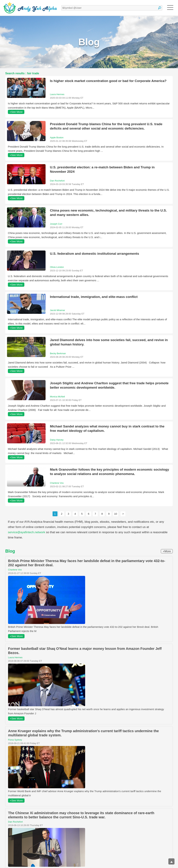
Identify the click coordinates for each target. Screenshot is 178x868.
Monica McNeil (57, 397)
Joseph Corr (56, 224)
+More (167, 551)
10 (116, 514)
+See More (16, 112)
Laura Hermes (57, 94)
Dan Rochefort (57, 181)
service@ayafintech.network (27, 532)
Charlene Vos (57, 483)
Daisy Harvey (57, 440)
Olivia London (57, 267)
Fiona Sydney (15, 740)
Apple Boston (57, 137)
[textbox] (112, 8)
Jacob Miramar (57, 310)
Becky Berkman (58, 353)
